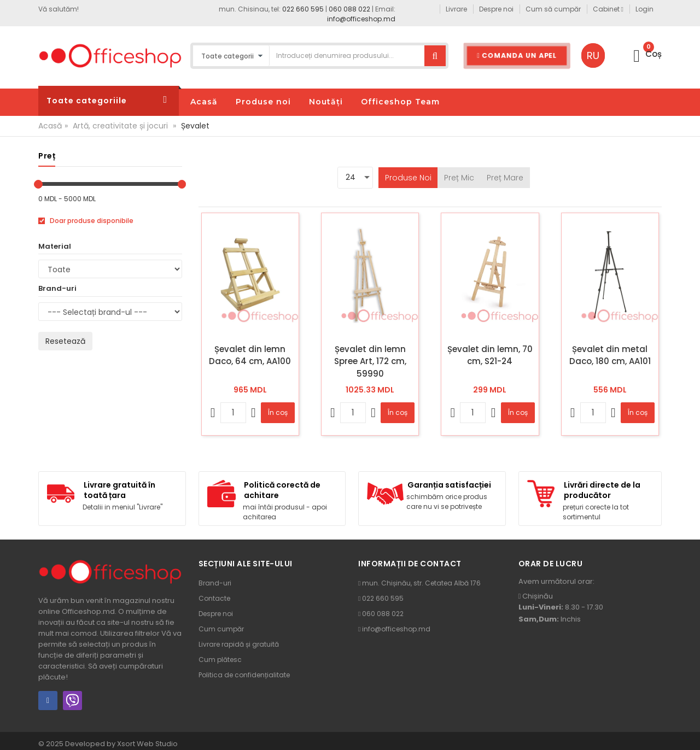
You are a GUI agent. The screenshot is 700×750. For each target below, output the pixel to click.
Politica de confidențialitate (244, 675)
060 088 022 (349, 9)
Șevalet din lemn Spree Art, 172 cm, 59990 (370, 361)
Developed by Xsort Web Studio (121, 744)
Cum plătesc (220, 660)
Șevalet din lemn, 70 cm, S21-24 (490, 355)
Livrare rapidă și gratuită (239, 644)
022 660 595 (303, 9)
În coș (278, 412)
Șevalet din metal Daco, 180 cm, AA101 (610, 355)
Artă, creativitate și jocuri (120, 126)
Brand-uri (215, 583)
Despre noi (216, 614)
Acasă (50, 126)
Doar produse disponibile (86, 221)
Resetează (65, 341)
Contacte (214, 598)
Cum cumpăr (221, 629)
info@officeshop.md (361, 19)
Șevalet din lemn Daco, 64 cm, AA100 (250, 355)
